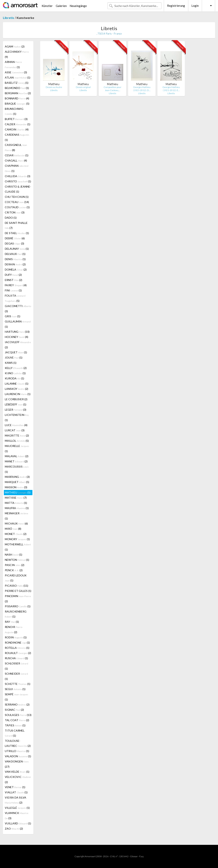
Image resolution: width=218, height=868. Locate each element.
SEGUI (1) (15, 689)
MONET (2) (16, 534)
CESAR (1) (17, 155)
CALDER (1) (18, 124)
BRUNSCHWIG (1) (14, 111)
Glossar (134, 856)
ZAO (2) (14, 829)
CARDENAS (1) (17, 137)
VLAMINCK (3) (17, 816)
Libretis (8, 18)
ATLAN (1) (18, 77)
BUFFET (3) (16, 119)
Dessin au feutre (54, 87)
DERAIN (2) (15, 264)
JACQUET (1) (16, 352)
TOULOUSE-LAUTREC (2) (18, 743)
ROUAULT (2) (18, 653)
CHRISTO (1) (18, 181)
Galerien (61, 6)
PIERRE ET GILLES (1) (18, 591)
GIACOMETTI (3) (18, 309)
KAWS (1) (11, 363)
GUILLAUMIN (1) (18, 324)
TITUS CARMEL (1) (15, 733)
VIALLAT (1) (16, 792)
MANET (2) (16, 461)
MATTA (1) (16, 503)
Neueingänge (78, 6)
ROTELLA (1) (17, 648)
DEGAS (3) (14, 243)
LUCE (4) (16, 425)
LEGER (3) (16, 410)
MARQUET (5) (17, 482)
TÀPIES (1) (15, 725)
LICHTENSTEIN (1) (17, 417)
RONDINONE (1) (17, 643)
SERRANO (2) (17, 704)
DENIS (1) (15, 259)
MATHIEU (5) (18, 492)
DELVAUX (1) (15, 254)
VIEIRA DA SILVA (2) (16, 800)
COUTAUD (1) (17, 207)
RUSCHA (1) (16, 658)
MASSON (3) (16, 487)
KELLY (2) (16, 368)
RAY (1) (12, 622)
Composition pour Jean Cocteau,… (112, 89)
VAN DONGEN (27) (17, 764)
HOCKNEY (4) (16, 337)
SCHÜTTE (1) (18, 684)
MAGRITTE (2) (17, 435)
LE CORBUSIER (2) (16, 399)
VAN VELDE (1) (17, 772)
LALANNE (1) (17, 384)
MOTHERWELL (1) (18, 547)
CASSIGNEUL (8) (16, 147)
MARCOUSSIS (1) (17, 469)
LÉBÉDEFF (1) (16, 404)
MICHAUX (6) (16, 523)
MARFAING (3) (17, 477)
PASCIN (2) (15, 565)
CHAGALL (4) (16, 160)
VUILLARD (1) (18, 823)
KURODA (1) (14, 378)
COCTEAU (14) (17, 202)
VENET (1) (15, 787)
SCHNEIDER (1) (16, 676)
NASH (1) (14, 555)
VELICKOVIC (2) (18, 779)
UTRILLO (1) (17, 751)
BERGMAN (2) (18, 93)
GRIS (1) (13, 316)
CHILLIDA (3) (18, 176)
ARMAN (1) (13, 64)
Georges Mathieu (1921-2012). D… (142, 89)
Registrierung (176, 6)
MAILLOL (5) (17, 441)
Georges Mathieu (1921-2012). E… (171, 89)
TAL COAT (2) (17, 720)
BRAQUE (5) (17, 104)
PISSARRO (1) (18, 606)
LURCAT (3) (15, 430)
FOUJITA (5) (15, 298)
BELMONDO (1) (17, 88)
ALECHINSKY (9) (17, 54)
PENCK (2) (14, 570)
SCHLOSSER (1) (16, 666)
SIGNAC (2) (14, 710)
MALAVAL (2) (17, 456)
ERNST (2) (14, 280)
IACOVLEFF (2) (18, 345)
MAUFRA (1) (17, 508)
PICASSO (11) (16, 586)
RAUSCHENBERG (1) (16, 614)
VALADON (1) (18, 756)
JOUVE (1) (14, 357)
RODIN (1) (16, 637)
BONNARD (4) (17, 98)
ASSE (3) (16, 72)
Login (195, 6)
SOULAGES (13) (18, 715)
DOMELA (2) (16, 269)
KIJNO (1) (15, 373)
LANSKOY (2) (16, 389)
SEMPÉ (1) (16, 697)
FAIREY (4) (16, 285)
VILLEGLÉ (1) (17, 808)
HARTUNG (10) (17, 332)
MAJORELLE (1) (17, 448)
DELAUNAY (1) (17, 249)
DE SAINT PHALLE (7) (16, 225)
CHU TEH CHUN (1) (17, 197)
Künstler (47, 6)
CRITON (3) (15, 212)
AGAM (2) (15, 46)
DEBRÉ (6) (15, 238)
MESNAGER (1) (16, 516)
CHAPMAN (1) (17, 168)
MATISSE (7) (16, 498)
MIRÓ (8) (13, 529)
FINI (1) (13, 290)
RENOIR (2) (14, 629)
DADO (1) (11, 218)
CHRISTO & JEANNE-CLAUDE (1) (18, 189)
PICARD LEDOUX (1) (16, 578)
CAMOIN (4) (17, 129)
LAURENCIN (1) (18, 394)
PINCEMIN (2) (18, 599)
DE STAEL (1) (17, 233)
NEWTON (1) (17, 560)
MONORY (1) (17, 539)
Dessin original (83, 87)
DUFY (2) (13, 275)
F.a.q (141, 856)
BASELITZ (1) (17, 83)
